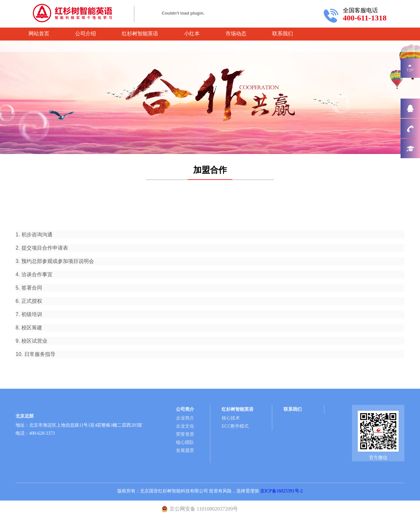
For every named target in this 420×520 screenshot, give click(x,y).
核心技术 (231, 418)
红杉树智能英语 (140, 34)
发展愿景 (185, 450)
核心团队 (185, 442)
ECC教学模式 (235, 426)
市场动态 (236, 34)
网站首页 (39, 34)
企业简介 (185, 418)
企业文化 (185, 426)
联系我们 (283, 34)
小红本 (192, 34)
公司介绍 (86, 34)
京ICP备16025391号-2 (281, 491)
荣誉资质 (185, 434)
